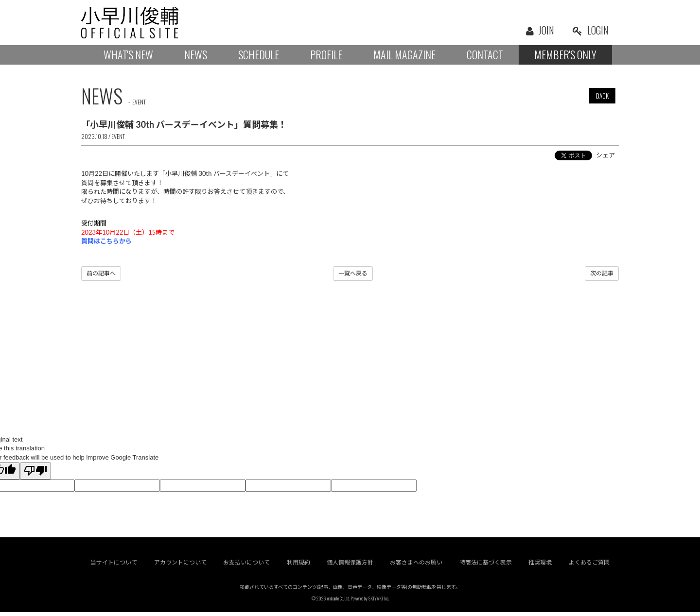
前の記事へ (101, 273)
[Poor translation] (35, 471)
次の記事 (602, 273)
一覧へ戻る (353, 273)
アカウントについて (180, 566)
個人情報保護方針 (350, 566)
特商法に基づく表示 (486, 566)
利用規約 (298, 566)
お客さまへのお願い (417, 566)
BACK (602, 96)
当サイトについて (114, 566)
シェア (605, 155)
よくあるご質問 (589, 566)
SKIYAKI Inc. (379, 602)
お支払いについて (246, 566)
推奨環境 (541, 566)
